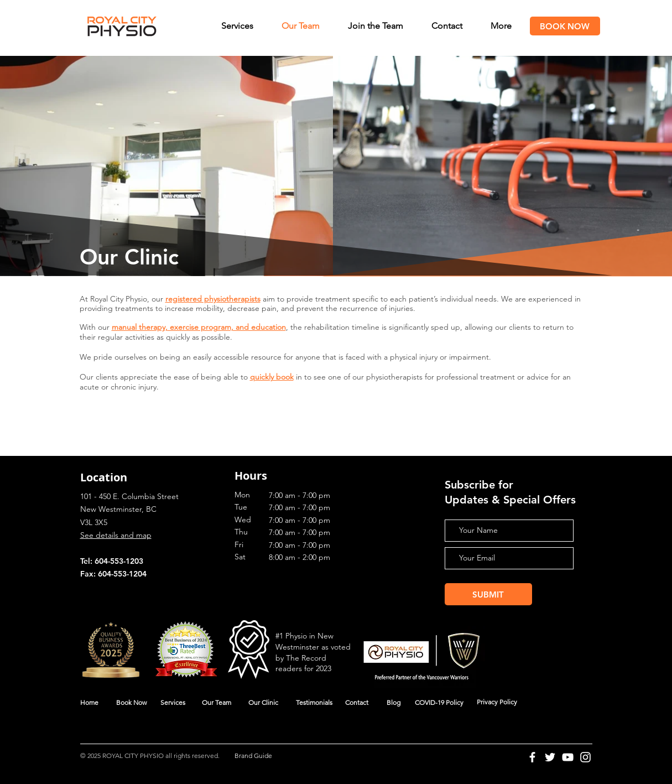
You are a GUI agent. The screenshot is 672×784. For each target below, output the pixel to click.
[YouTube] (568, 757)
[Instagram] (585, 757)
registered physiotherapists (213, 299)
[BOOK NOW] (565, 26)
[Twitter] (550, 757)
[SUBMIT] (488, 594)
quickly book (272, 377)
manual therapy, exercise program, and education (199, 327)
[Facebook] (532, 757)
